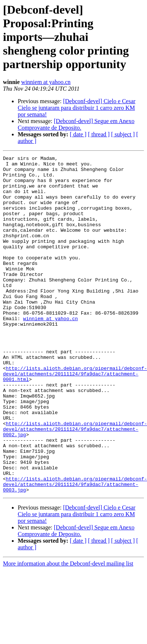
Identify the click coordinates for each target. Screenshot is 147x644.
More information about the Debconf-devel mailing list (68, 631)
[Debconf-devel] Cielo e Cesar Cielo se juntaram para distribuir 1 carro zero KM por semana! (77, 108)
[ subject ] (123, 134)
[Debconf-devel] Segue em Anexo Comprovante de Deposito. (76, 124)
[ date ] (78, 134)
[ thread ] (99, 134)
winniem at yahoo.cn (46, 82)
